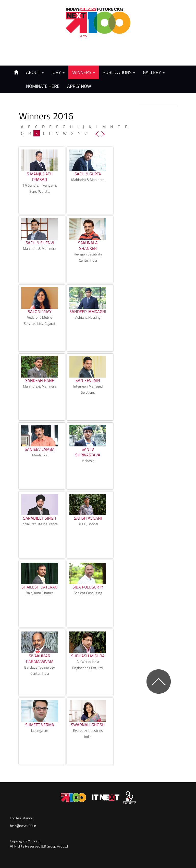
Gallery (154, 72)
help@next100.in (23, 826)
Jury (58, 72)
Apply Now (79, 86)
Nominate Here (43, 86)
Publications (119, 72)
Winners (84, 72)
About (35, 72)
